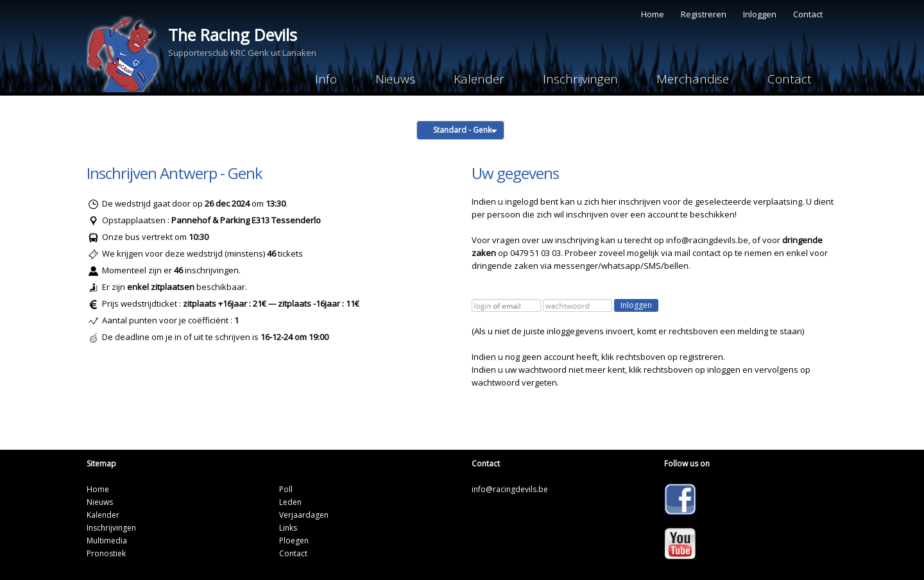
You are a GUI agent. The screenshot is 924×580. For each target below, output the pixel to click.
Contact (808, 14)
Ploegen (294, 541)
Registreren (704, 14)
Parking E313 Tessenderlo (270, 220)
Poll (286, 489)
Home (653, 14)
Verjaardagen (304, 515)
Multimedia (107, 541)
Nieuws (395, 79)
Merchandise (693, 79)
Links (288, 528)
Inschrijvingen (580, 79)
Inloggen (760, 14)
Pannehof (191, 220)
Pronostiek (106, 553)
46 (178, 270)
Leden (290, 502)
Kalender (479, 79)
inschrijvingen (211, 270)
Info (326, 79)
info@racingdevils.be (707, 240)
